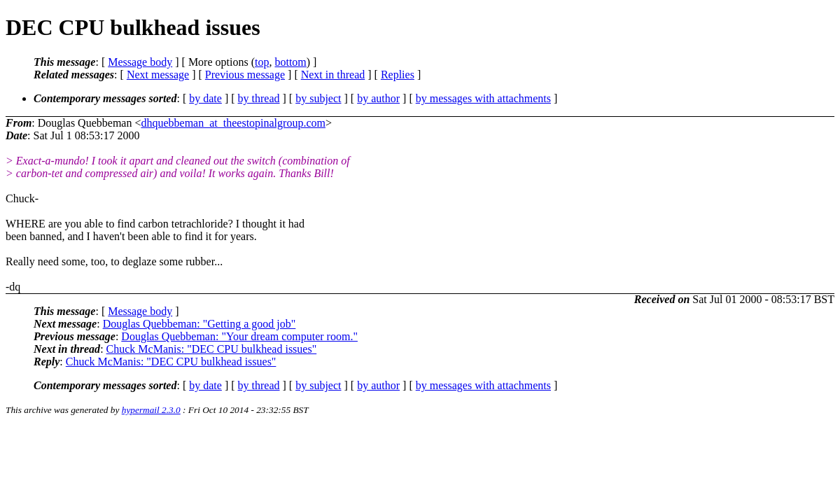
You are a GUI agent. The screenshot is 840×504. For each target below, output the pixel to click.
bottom (290, 62)
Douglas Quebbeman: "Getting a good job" (199, 324)
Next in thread (333, 75)
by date (205, 98)
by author (378, 98)
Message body (140, 62)
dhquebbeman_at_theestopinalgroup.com (233, 123)
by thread (259, 98)
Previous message (245, 75)
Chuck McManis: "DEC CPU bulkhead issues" (212, 349)
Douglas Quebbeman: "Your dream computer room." (239, 336)
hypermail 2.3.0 (151, 410)
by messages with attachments (483, 98)
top (262, 62)
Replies (398, 75)
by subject (318, 98)
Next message (158, 75)
